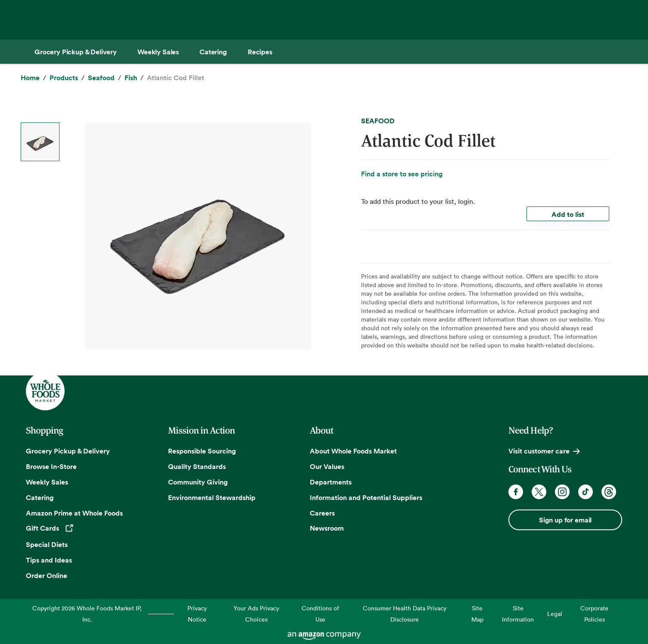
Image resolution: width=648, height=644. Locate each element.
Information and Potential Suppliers (366, 497)
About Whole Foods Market (353, 451)
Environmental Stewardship (212, 497)
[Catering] (213, 52)
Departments (331, 482)
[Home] (30, 78)
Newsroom (327, 528)
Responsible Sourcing (202, 451)
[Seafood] (101, 78)
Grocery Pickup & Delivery (68, 451)
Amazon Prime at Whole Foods (74, 513)
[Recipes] (260, 52)
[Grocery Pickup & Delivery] (76, 52)
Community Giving (198, 482)
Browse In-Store (51, 466)
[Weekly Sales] (158, 52)
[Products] (64, 78)
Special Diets (47, 544)
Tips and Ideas (49, 560)
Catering (40, 497)
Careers (322, 513)
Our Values (327, 466)
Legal (555, 614)
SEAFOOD (378, 121)
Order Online (47, 575)
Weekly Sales (47, 482)
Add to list (568, 214)
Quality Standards (197, 466)
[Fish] (131, 78)
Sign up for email (565, 520)
